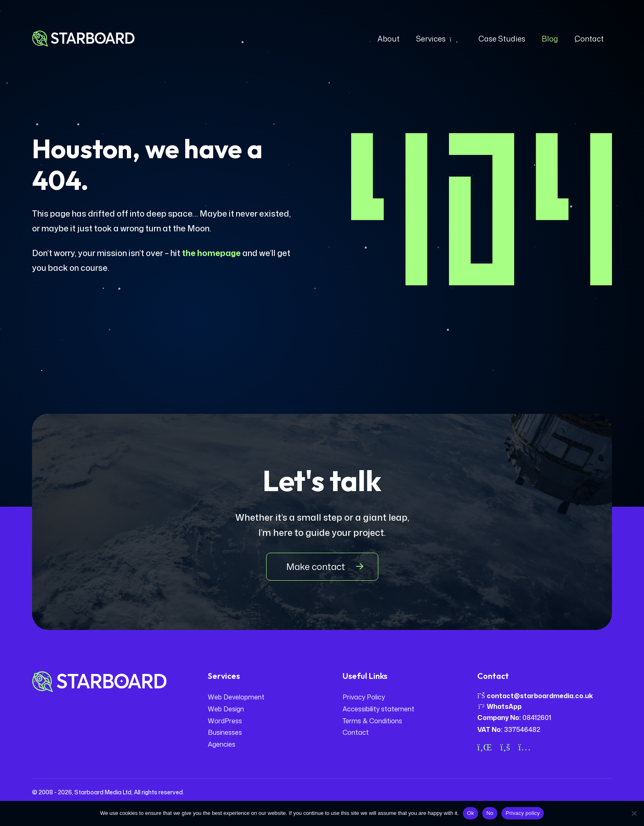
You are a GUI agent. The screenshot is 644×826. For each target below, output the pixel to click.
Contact (356, 732)
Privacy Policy (364, 697)
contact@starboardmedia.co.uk (535, 696)
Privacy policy (523, 813)
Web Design (226, 709)
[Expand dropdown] (454, 39)
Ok (470, 813)
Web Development (236, 697)
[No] (634, 813)
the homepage (211, 253)
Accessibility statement (378, 709)
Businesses (225, 732)
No (490, 813)
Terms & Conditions (372, 721)
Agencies (222, 744)
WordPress (225, 721)
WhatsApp (499, 706)
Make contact (316, 566)
